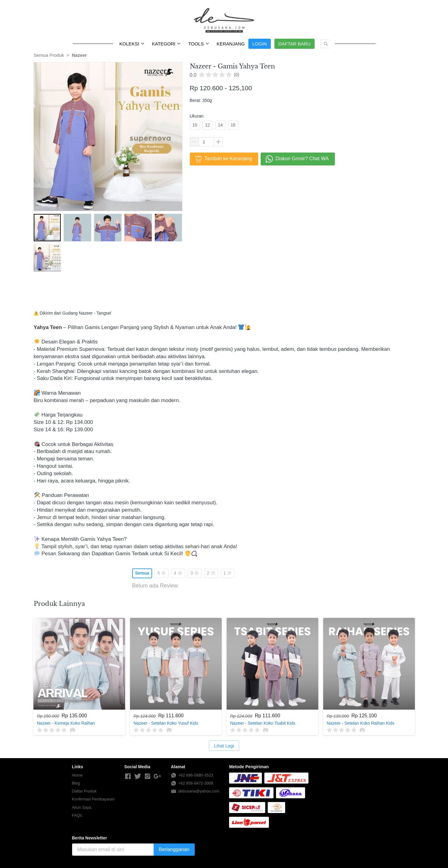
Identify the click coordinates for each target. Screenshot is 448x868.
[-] (128, 777)
